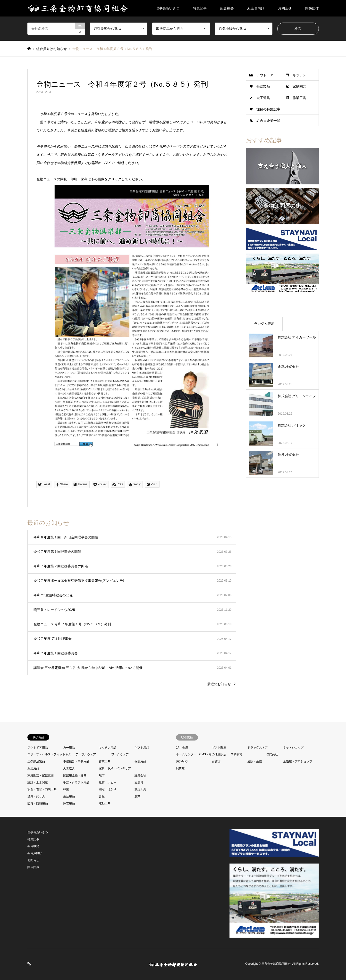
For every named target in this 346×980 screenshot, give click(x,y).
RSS (29, 964)
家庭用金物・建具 (75, 775)
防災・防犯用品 (38, 803)
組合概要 (227, 8)
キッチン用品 (108, 748)
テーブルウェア (86, 754)
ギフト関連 (219, 748)
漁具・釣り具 (36, 796)
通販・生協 (255, 761)
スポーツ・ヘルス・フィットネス (49, 754)
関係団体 (312, 8)
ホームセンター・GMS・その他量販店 (201, 754)
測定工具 (140, 789)
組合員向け (256, 8)
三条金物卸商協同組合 (276, 964)
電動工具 (105, 803)
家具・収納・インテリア (115, 768)
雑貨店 (180, 768)
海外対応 (182, 761)
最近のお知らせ (219, 684)
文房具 (139, 782)
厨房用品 (33, 768)
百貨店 (216, 761)
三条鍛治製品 (36, 761)
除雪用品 (69, 803)
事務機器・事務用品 (76, 761)
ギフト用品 (142, 748)
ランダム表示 (264, 324)
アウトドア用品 (38, 748)
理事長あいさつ (168, 8)
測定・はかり (108, 789)
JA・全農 (182, 748)
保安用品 (140, 761)
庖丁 (102, 775)
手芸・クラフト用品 (76, 782)
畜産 (102, 796)
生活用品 (69, 796)
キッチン (299, 75)
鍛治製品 (263, 86)
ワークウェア (120, 754)
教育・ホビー (108, 782)
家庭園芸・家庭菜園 (41, 775)
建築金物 (140, 775)
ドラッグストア (258, 748)
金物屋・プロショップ (298, 761)
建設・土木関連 (38, 782)
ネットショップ (293, 748)
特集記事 (200, 8)
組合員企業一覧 (268, 121)
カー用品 (69, 748)
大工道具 (263, 98)
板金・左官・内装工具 (42, 789)
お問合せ (285, 8)
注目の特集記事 (268, 109)
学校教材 (236, 754)
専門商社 (272, 754)
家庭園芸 (299, 86)
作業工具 (299, 98)
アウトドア (265, 75)
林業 (66, 789)
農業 (137, 796)
